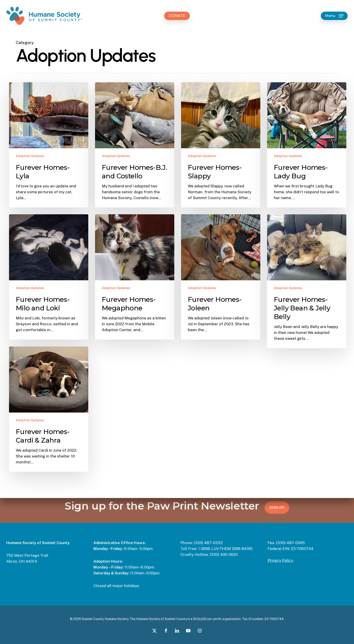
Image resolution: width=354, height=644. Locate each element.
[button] (334, 16)
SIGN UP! (277, 508)
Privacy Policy (280, 560)
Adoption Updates (30, 156)
